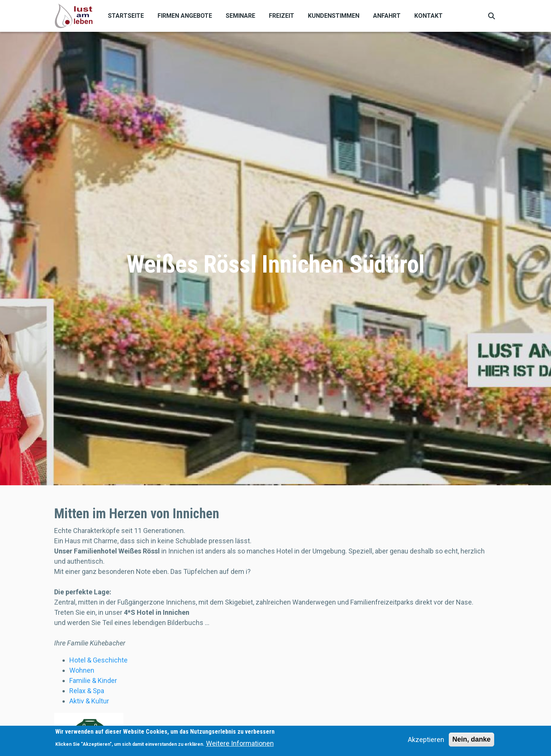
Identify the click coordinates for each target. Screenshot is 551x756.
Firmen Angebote (185, 16)
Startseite (126, 16)
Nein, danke (471, 741)
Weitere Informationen (240, 745)
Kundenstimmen (334, 16)
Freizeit (282, 16)
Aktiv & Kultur (89, 701)
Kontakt (428, 16)
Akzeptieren (426, 741)
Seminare (240, 16)
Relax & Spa (87, 691)
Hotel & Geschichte (98, 660)
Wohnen (82, 670)
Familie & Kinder (93, 680)
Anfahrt (387, 16)
